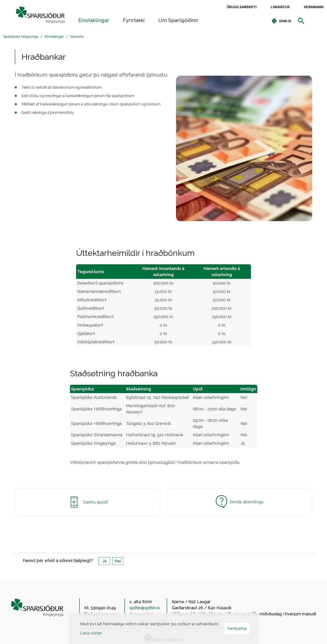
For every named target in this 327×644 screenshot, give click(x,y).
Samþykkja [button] (237, 628)
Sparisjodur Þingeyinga (21, 37)
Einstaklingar (54, 37)
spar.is (285, 21)
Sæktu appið (88, 502)
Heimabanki (314, 7)
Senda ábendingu (240, 502)
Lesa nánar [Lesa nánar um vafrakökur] (91, 633)
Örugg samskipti (242, 7)
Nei (118, 561)
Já (104, 561)
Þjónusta (77, 37)
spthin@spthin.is (145, 608)
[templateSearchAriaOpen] (301, 21)
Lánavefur (280, 7)
